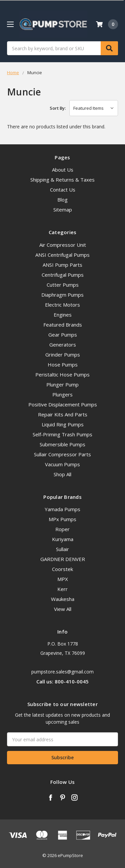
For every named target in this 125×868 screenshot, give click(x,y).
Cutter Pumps (63, 285)
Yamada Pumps (62, 509)
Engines (63, 315)
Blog (62, 200)
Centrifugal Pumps (63, 275)
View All (63, 609)
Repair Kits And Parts (63, 414)
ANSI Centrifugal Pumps (62, 255)
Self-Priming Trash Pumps (62, 434)
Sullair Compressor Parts (62, 454)
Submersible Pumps (62, 444)
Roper (62, 529)
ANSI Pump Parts (62, 265)
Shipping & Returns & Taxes (62, 180)
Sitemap (63, 210)
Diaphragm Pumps (62, 295)
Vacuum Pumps (62, 464)
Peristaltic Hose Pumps (62, 374)
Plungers (62, 394)
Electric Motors (62, 305)
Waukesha (63, 599)
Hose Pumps (63, 364)
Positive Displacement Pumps (63, 404)
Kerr (62, 589)
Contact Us (63, 190)
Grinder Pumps (63, 355)
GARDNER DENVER (63, 559)
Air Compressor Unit (63, 245)
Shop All (62, 474)
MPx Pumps (62, 519)
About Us (63, 170)
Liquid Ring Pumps (63, 424)
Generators (63, 345)
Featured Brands (63, 325)
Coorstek (62, 569)
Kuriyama (63, 539)
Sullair (62, 549)
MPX (63, 579)
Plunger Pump (62, 384)
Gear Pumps (63, 335)
